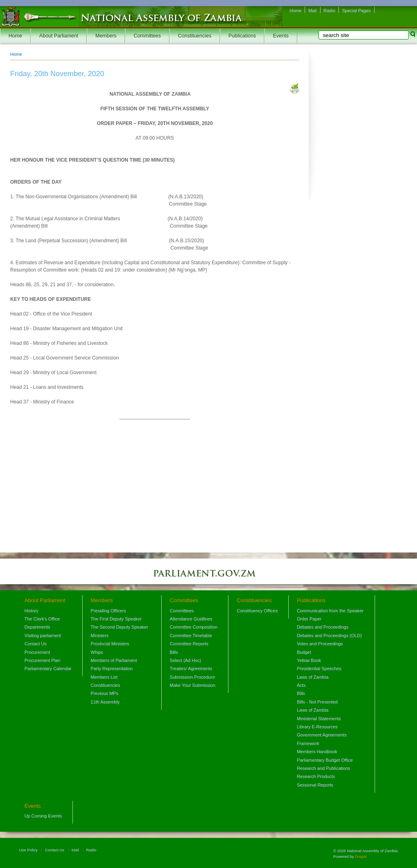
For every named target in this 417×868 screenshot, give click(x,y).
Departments (37, 627)
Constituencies (195, 36)
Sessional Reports (315, 785)
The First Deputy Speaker (116, 619)
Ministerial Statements (319, 719)
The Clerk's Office (42, 619)
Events (281, 36)
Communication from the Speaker (330, 611)
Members (106, 36)
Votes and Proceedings (320, 644)
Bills (174, 652)
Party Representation (112, 669)
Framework (308, 743)
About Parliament (59, 36)
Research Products (316, 776)
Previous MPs (105, 693)
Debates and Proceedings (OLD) (329, 636)
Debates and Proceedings (323, 627)
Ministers (100, 636)
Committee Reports (189, 644)
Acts (301, 685)
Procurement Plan (42, 660)
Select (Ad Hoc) (185, 660)
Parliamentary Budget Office (325, 760)
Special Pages (356, 11)
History (31, 611)
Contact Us (35, 644)
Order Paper (309, 619)
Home (295, 11)
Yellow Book (309, 660)
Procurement (37, 652)
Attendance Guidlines (191, 619)
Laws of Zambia (313, 677)
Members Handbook (317, 752)
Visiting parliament (43, 636)
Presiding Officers (109, 611)
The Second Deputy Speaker (120, 627)
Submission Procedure (192, 677)
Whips (97, 652)
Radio (330, 11)
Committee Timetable (191, 636)
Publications (242, 36)
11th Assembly (105, 702)
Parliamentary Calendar (48, 669)
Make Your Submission (193, 685)
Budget (304, 652)
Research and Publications (324, 768)
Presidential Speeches (319, 669)
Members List (104, 677)
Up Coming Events (43, 816)
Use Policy (28, 850)
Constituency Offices (257, 611)
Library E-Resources (317, 727)
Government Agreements (322, 735)
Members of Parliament (114, 660)
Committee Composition (194, 627)
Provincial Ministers (110, 644)
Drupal (361, 856)
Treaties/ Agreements (191, 669)
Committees (147, 36)
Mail (312, 11)
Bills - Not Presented (317, 702)
